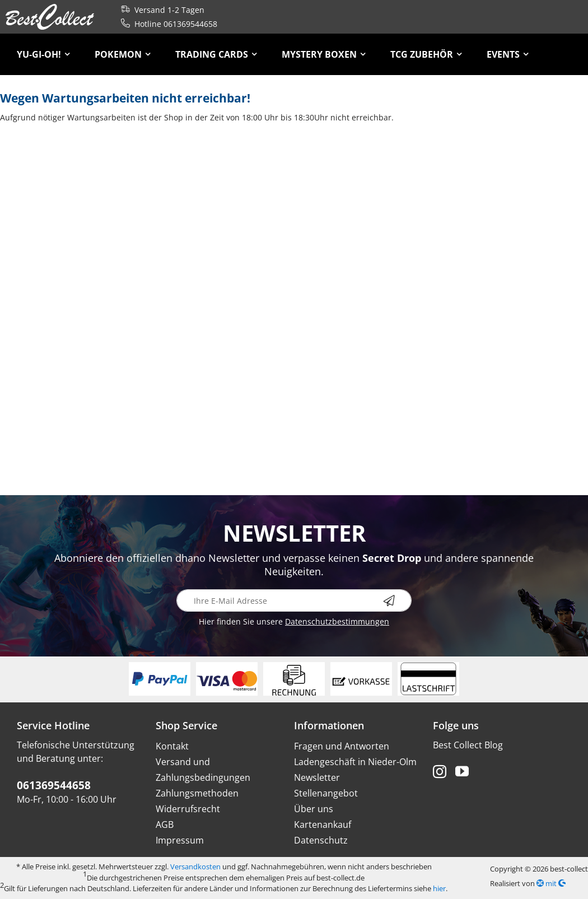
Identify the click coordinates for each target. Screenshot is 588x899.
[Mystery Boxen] (324, 54)
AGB (165, 825)
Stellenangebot (326, 793)
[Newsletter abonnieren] (398, 600)
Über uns (314, 809)
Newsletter (317, 777)
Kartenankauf (323, 825)
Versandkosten (195, 867)
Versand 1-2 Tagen (160, 10)
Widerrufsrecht (188, 809)
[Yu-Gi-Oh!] (43, 54)
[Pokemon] (123, 54)
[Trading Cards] (216, 54)
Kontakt (172, 746)
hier (439, 888)
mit (551, 883)
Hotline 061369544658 (167, 24)
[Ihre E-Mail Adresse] (294, 600)
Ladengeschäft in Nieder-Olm (355, 762)
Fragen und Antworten (342, 746)
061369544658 (54, 785)
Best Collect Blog (468, 745)
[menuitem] (43, 54)
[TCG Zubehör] (426, 54)
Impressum (180, 840)
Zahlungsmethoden (197, 793)
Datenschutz (321, 840)
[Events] (508, 54)
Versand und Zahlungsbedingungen (203, 770)
